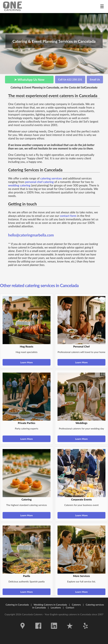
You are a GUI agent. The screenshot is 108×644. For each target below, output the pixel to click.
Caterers (77, 605)
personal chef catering (39, 182)
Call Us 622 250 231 (70, 79)
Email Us (95, 79)
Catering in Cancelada (17, 605)
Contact (70, 607)
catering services (51, 178)
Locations (56, 607)
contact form (68, 216)
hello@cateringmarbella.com (31, 235)
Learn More (27, 362)
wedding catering (19, 185)
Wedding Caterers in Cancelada (50, 605)
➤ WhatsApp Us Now (29, 79)
